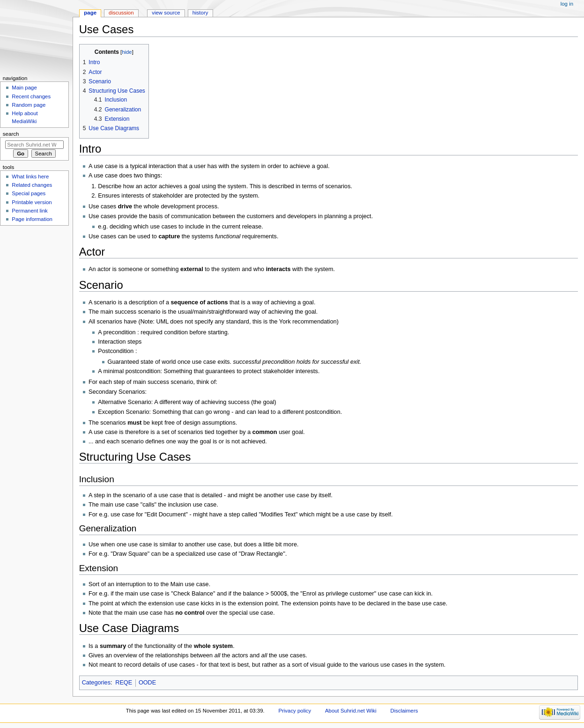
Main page (24, 88)
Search (11, 134)
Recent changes (31, 96)
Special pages (29, 193)
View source (166, 13)
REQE (124, 683)
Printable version (32, 202)
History (200, 13)
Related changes (32, 185)
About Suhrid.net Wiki (351, 711)
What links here (30, 176)
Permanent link (30, 211)
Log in (567, 4)
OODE (147, 683)
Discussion (121, 13)
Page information (32, 219)
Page (90, 13)
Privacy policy (295, 711)
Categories (96, 683)
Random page (29, 105)
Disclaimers (404, 711)
